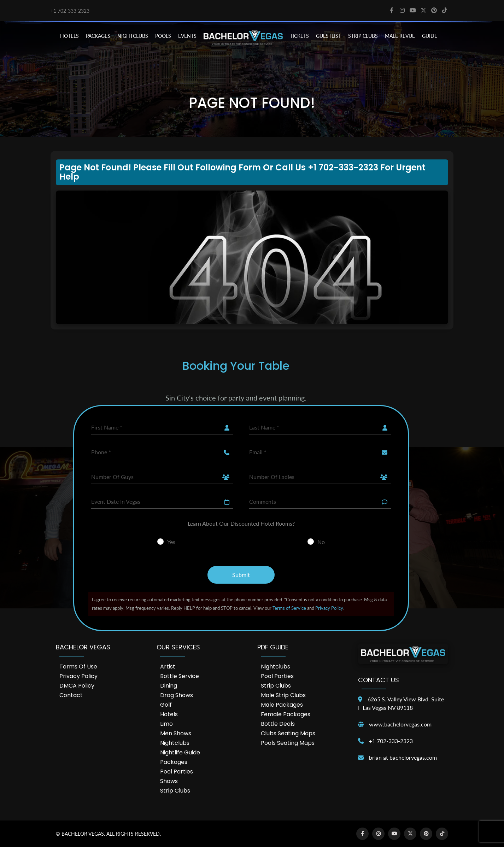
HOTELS (69, 36)
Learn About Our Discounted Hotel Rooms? (241, 523)
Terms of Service (289, 608)
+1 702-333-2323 (70, 11)
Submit (241, 575)
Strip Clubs (175, 791)
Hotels (169, 714)
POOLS (163, 36)
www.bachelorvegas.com (400, 724)
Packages (174, 762)
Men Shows (176, 733)
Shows (169, 781)
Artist (168, 667)
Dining (169, 686)
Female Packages (286, 714)
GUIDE (430, 36)
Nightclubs (175, 743)
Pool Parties (177, 772)
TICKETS (299, 36)
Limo (166, 724)
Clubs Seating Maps (288, 733)
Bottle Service (180, 676)
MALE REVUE (400, 36)
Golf (166, 705)
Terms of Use (78, 667)
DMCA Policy (77, 686)
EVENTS (187, 36)
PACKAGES (98, 36)
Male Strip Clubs (283, 695)
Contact (71, 695)
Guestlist (329, 36)
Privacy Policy (329, 608)
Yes (171, 542)
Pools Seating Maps (288, 743)
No (321, 542)
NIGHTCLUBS (133, 36)
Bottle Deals (278, 724)
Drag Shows (177, 695)
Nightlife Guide (180, 752)
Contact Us (379, 680)
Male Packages (282, 705)
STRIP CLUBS (363, 36)
